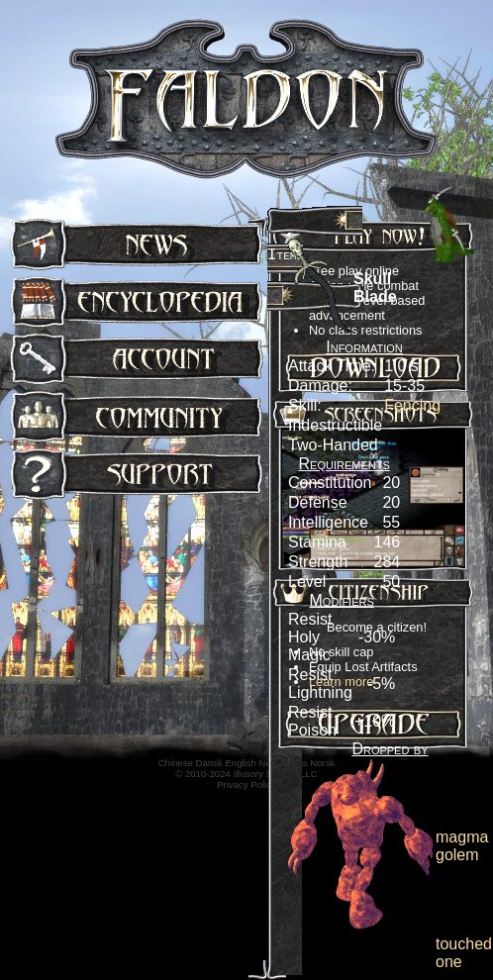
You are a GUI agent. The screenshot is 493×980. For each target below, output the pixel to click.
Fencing (412, 405)
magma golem (462, 846)
